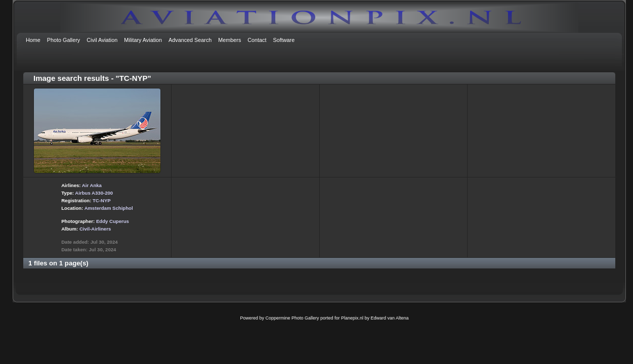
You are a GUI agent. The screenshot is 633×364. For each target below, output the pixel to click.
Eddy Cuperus (113, 221)
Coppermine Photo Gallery (292, 318)
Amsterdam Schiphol (109, 208)
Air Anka (92, 185)
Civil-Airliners (95, 229)
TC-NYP (102, 200)
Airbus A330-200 (94, 193)
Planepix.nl (352, 318)
